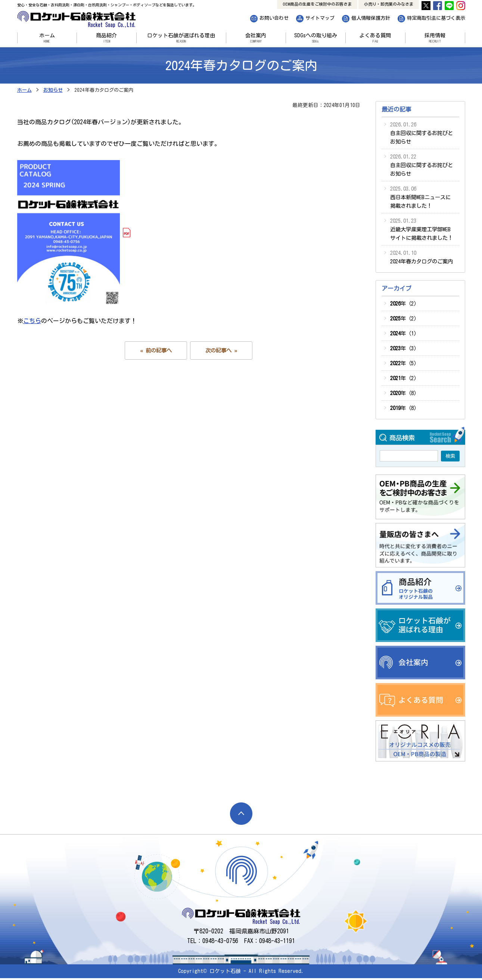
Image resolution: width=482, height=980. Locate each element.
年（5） (405, 363)
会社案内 (256, 38)
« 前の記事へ (156, 350)
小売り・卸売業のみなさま (389, 4)
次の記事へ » (221, 350)
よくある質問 (375, 38)
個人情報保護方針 (371, 18)
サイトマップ (320, 18)
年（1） (405, 333)
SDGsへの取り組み (316, 38)
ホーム (47, 38)
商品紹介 (107, 38)
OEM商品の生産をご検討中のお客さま (317, 4)
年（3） (405, 348)
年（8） (405, 393)
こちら (32, 321)
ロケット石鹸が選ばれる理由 (181, 38)
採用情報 (435, 38)
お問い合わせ (274, 18)
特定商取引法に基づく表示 (436, 18)
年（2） (405, 303)
